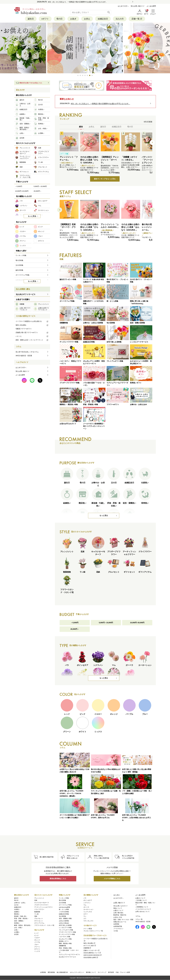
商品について (118, 908)
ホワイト (37, 949)
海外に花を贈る (32, 325)
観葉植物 (37, 912)
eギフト (45, 19)
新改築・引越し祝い (21, 916)
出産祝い (17, 910)
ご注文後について (141, 900)
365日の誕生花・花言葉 (24, 356)
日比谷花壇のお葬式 (91, 958)
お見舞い (17, 932)
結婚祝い (17, 912)
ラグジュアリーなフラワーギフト (70, 955)
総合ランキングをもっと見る (105, 179)
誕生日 (31, 19)
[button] (78, 76)
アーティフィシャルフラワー (44, 907)
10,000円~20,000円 (137, 623)
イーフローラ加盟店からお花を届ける (32, 321)
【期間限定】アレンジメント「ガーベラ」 (110, 160)
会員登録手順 (118, 926)
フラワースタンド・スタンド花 (44, 925)
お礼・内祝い (18, 928)
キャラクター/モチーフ (42, 903)
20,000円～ (75, 629)
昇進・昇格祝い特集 (65, 948)
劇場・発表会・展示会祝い (23, 925)
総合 (81, 127)
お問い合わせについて (142, 912)
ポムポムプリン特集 (65, 939)
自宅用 (16, 934)
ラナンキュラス (88, 921)
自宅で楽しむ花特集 (65, 925)
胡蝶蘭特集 (62, 946)
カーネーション (88, 910)
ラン (85, 916)
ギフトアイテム (39, 923)
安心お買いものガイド (121, 906)
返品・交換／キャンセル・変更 (123, 920)
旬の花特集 (62, 916)
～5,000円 (75, 623)
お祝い (16, 930)
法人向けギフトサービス (26, 294)
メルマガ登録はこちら (112, 879)
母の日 (59, 19)
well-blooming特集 (64, 907)
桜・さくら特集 (64, 910)
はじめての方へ (123, 6)
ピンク (36, 935)
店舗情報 (87, 948)
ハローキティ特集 (65, 937)
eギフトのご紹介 (90, 946)
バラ (85, 898)
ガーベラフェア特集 (65, 905)
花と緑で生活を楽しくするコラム (27, 352)
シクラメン (87, 903)
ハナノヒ (32, 336)
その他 (116, 931)
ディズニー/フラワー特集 (67, 934)
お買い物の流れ (118, 913)
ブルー (36, 945)
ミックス (37, 951)
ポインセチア (88, 900)
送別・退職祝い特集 (65, 919)
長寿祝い (17, 923)
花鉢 (36, 916)
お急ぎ (73, 19)
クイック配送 (88, 929)
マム (85, 905)
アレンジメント (39, 898)
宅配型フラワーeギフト (24, 329)
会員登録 (116, 924)
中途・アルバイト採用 (123, 972)
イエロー (37, 938)
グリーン (37, 947)
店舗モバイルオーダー (92, 950)
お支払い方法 (118, 917)
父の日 (16, 905)
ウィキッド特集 (64, 898)
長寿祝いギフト (64, 941)
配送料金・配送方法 (120, 915)
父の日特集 (62, 903)
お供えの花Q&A (64, 923)
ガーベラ (86, 907)
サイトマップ (102, 972)
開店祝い (17, 914)
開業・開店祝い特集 (65, 943)
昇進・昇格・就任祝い (21, 919)
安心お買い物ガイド (138, 6)
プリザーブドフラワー (41, 905)
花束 (36, 900)
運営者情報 (51, 972)
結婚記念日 (103, 19)
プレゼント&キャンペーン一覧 (93, 931)
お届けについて (118, 910)
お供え (87, 19)
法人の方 (120, 19)
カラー (86, 914)
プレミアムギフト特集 (66, 930)
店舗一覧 (137, 19)
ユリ (85, 919)
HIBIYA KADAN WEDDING (93, 955)
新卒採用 (111, 972)
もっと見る (104, 516)
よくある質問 (151, 6)
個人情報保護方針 (62, 972)
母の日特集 (62, 900)
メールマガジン (118, 929)
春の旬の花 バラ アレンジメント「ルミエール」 (151, 227)
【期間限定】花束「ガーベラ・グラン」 (68, 227)
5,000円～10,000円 (106, 623)
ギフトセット (39, 921)
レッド (36, 933)
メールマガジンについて (143, 909)
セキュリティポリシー (77, 972)
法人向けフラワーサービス (67, 957)
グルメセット (39, 919)
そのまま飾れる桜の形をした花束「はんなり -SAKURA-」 (130, 227)
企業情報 (43, 972)
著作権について (91, 972)
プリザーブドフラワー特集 (67, 932)
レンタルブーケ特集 (65, 928)
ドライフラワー (39, 910)
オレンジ (37, 940)
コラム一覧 (139, 919)
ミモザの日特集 (64, 912)
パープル (37, 942)
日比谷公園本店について (92, 953)
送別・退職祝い (19, 921)
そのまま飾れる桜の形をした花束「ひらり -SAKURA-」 (89, 160)
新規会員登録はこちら (58, 879)
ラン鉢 (36, 914)
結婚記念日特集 (64, 914)
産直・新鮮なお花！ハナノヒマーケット (32, 340)
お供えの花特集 (64, 921)
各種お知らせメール (120, 922)
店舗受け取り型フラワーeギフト (32, 332)
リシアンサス (88, 912)
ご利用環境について (142, 907)
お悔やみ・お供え (20, 903)
